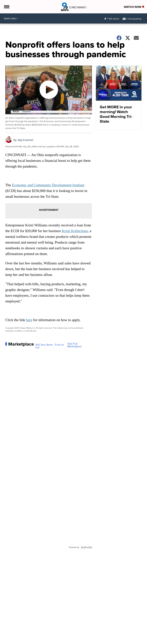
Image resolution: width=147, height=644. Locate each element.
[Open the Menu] (6, 7)
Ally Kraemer (26, 140)
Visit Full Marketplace (75, 345)
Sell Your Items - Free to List (50, 346)
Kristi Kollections (75, 231)
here (29, 320)
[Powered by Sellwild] (86, 547)
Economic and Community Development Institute (48, 185)
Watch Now (134, 7)
